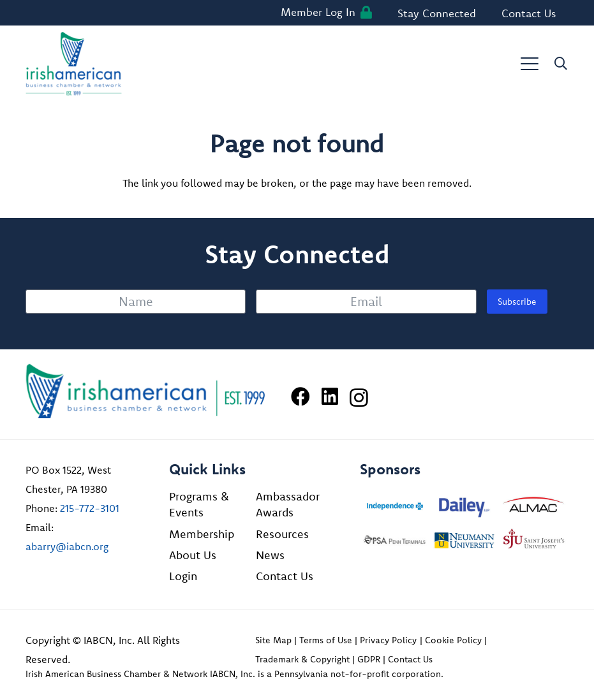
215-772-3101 (90, 508)
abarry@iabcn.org (67, 546)
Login (183, 576)
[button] (530, 64)
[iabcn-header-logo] (74, 64)
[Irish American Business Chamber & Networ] (145, 391)
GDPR (369, 659)
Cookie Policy (453, 640)
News (270, 555)
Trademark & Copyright (302, 659)
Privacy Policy (388, 640)
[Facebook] (301, 397)
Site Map (273, 640)
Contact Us (285, 576)
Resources (282, 534)
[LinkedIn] (330, 397)
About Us (193, 555)
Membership (202, 534)
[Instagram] (359, 397)
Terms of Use (326, 640)
